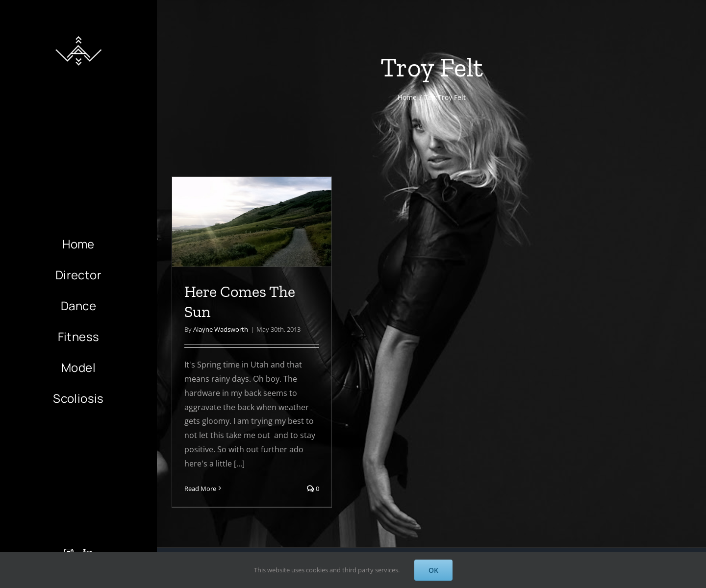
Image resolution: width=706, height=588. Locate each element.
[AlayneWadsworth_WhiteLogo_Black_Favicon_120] (78, 33)
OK (433, 570)
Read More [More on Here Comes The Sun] (200, 489)
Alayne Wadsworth (221, 329)
